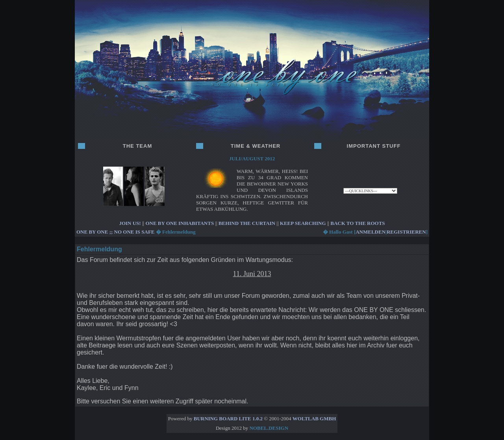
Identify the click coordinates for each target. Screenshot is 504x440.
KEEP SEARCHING (303, 223)
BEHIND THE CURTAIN (247, 223)
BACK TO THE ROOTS (358, 223)
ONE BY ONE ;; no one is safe (116, 232)
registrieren (406, 232)
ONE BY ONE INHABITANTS (180, 223)
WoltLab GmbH (314, 419)
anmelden (371, 232)
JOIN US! (130, 223)
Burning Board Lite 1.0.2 (228, 419)
